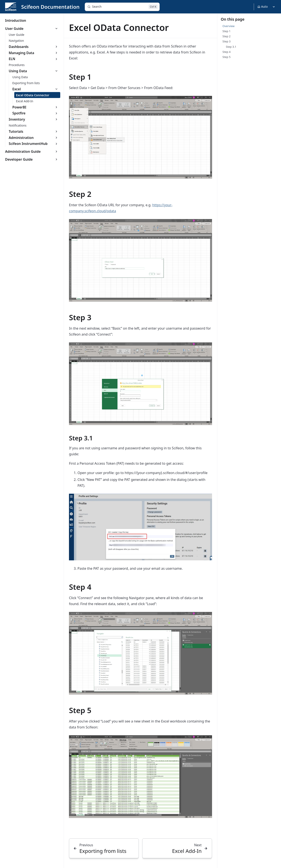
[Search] (122, 7)
